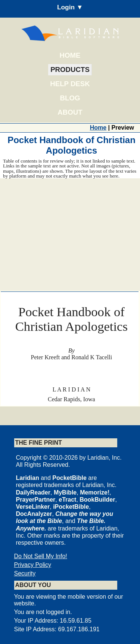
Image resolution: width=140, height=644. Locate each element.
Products (70, 69)
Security (25, 573)
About (70, 112)
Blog (70, 98)
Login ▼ (70, 7)
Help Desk (70, 84)
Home (70, 55)
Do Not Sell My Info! (41, 556)
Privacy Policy (33, 565)
